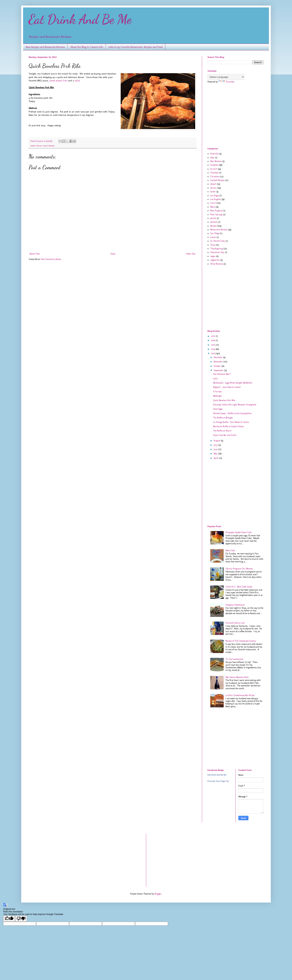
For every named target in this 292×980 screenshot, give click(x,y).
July (216, 445)
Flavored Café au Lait (235, 623)
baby (212, 158)
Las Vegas (215, 196)
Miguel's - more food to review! (227, 387)
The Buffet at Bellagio (223, 418)
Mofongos (217, 396)
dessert (213, 184)
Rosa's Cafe (230, 550)
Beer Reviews (216, 161)
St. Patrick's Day (218, 241)
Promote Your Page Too (218, 781)
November (218, 362)
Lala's (215, 379)
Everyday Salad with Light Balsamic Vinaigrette (235, 405)
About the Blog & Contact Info (87, 47)
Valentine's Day (217, 252)
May (216, 454)
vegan (213, 256)
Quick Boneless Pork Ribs (224, 400)
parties (213, 218)
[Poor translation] (21, 919)
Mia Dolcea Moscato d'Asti (237, 677)
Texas (213, 245)
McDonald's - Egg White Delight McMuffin (233, 383)
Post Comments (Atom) (51, 259)
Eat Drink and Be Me (217, 775)
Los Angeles (216, 199)
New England (216, 211)
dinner (39, 146)
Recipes (52, 146)
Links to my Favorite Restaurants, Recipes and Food (136, 47)
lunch (45, 146)
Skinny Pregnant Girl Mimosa (239, 569)
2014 (213, 349)
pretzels (214, 222)
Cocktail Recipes (217, 180)
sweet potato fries (58, 81)
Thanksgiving (216, 249)
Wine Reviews (217, 264)
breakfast (214, 165)
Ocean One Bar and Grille (225, 435)
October (217, 366)
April (216, 458)
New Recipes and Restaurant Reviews (45, 47)
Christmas (215, 177)
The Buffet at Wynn (222, 431)
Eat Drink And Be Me (80, 19)
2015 (213, 345)
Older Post (191, 254)
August (217, 441)
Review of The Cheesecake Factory (241, 641)
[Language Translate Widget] (226, 77)
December (218, 357)
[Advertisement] (239, 115)
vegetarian (215, 260)
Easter (213, 192)
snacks (213, 237)
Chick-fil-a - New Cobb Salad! (239, 587)
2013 (213, 353)
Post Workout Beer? (222, 374)
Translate (226, 82)
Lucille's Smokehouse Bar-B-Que (240, 695)
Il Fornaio (217, 392)
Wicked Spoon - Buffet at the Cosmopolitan (232, 413)
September (219, 370)
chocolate (214, 173)
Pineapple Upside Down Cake (239, 532)
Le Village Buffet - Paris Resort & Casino (231, 422)
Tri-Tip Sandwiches (234, 659)
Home (113, 254)
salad (77, 81)
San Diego (215, 233)
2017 (213, 336)
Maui (213, 207)
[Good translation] (9, 919)
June (216, 449)
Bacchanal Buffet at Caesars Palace (228, 426)
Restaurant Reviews (219, 230)
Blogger (158, 894)
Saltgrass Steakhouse (235, 605)
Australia (214, 154)
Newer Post (35, 254)
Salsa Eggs (218, 409)
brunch (214, 169)
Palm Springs (216, 215)
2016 (213, 340)
